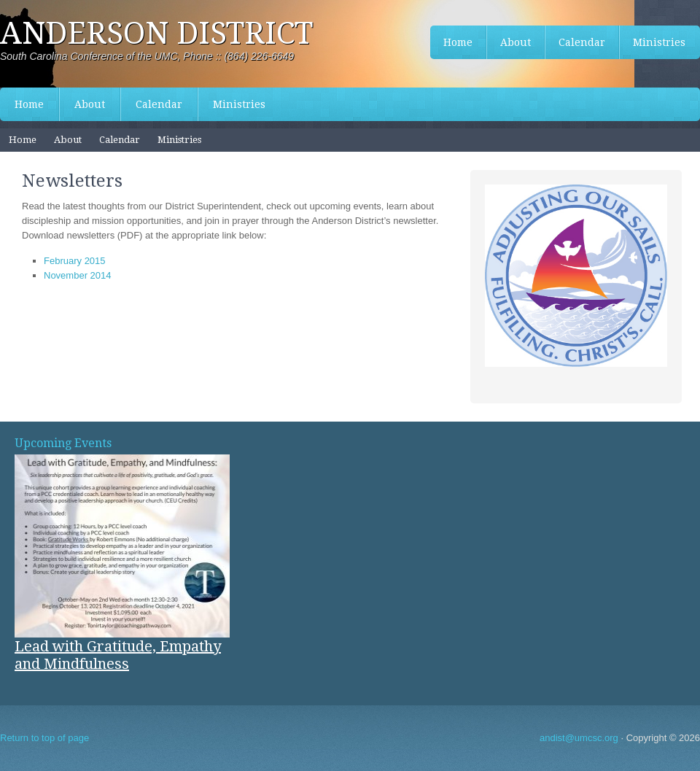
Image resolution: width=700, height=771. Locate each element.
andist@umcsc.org (579, 738)
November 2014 (78, 275)
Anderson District (156, 33)
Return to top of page (44, 738)
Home (29, 104)
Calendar (159, 104)
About (90, 104)
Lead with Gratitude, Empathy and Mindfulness (118, 655)
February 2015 (75, 261)
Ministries (239, 104)
